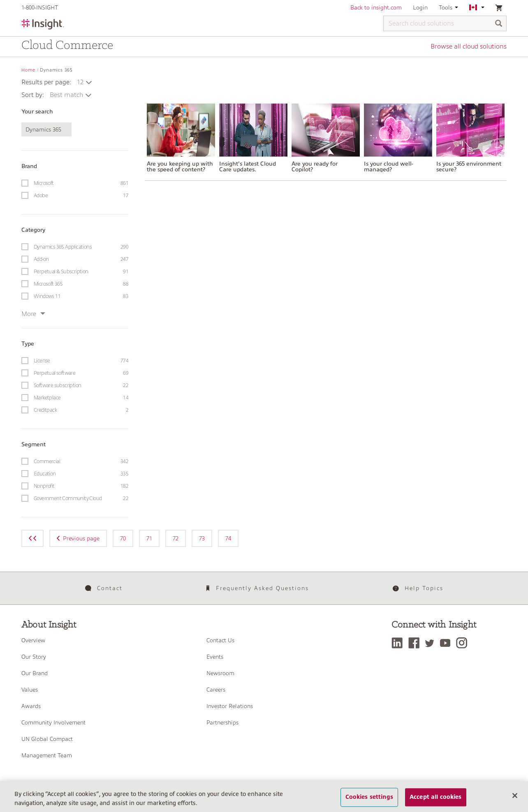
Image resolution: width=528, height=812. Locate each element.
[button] (85, 82)
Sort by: (33, 95)
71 (149, 538)
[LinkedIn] (399, 643)
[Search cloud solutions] (445, 23)
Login (420, 7)
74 (228, 538)
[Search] (499, 24)
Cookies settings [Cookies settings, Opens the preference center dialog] (369, 797)
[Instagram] (464, 643)
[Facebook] (416, 643)
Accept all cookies (436, 797)
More (33, 314)
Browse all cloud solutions (469, 46)
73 (202, 538)
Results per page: (46, 82)
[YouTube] (447, 643)
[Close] (515, 796)
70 (123, 538)
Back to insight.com (376, 7)
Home (28, 70)
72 (176, 538)
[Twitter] (432, 643)
